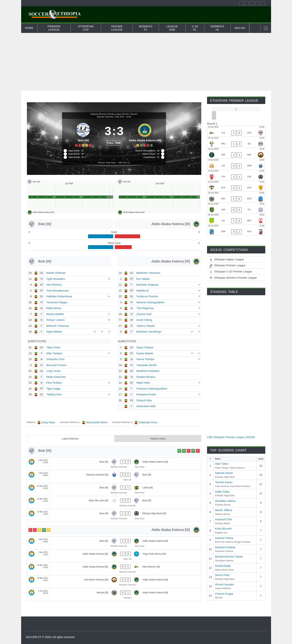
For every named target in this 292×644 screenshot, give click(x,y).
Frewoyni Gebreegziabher (152, 389)
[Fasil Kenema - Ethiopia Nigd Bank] (236, 175)
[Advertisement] (146, 62)
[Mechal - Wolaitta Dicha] (236, 197)
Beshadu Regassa (147, 285)
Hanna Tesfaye (145, 359)
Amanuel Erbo (224, 519)
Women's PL (146, 28)
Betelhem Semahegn (149, 332)
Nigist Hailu (143, 383)
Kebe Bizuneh (223, 529)
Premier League (54, 28)
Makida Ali (142, 291)
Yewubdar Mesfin (147, 365)
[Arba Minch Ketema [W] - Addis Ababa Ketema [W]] (114, 582)
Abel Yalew (222, 464)
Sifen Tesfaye (54, 353)
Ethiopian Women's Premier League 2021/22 (110, 114)
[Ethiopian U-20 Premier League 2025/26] (236, 272)
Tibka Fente (53, 347)
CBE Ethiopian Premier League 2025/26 (231, 437)
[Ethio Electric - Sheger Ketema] (236, 131)
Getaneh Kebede (225, 547)
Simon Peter (223, 575)
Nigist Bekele (54, 332)
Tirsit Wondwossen (58, 291)
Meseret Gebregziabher (150, 302)
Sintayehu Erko (55, 359)
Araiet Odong (144, 320)
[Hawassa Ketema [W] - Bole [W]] (114, 477)
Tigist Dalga (53, 389)
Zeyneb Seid (144, 314)
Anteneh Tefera (224, 538)
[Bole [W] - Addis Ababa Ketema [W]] (114, 464)
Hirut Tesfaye (54, 383)
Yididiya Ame (54, 394)
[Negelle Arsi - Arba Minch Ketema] (236, 153)
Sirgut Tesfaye (145, 347)
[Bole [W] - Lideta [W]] (114, 490)
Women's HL (218, 28)
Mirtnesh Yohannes (58, 326)
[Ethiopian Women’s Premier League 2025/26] (236, 278)
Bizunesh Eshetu (56, 365)
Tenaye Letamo (56, 320)
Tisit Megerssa (145, 308)
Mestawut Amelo (146, 394)
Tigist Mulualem (56, 279)
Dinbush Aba (144, 400)
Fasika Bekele (145, 353)
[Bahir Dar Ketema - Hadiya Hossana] (236, 230)
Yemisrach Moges (57, 302)
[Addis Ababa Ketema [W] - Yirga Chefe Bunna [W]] (114, 556)
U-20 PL (195, 28)
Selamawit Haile (146, 406)
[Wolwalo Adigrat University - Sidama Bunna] (236, 142)
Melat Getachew (56, 377)
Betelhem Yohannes (148, 273)
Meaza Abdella (55, 314)
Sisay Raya (48, 422)
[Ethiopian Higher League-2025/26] (236, 260)
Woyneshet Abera (97, 422)
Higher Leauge (117, 28)
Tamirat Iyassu (224, 482)
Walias (240, 28)
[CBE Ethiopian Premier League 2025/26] (236, 265)
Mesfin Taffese (224, 510)
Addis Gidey (222, 492)
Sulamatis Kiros (148, 422)
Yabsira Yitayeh (146, 326)
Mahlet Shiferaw (56, 273)
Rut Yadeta (143, 279)
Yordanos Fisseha (147, 296)
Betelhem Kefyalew (148, 371)
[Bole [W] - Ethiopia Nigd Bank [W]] (114, 515)
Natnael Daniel (224, 473)
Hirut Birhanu (54, 285)
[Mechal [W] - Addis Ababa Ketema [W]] (114, 595)
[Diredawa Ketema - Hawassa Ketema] (236, 164)
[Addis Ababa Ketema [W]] (145, 134)
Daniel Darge (223, 566)
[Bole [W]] (83, 134)
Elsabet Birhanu (146, 377)
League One (172, 28)
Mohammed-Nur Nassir (229, 557)
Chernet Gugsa (224, 594)
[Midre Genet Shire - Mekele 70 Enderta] (236, 219)
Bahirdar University (105, 117)
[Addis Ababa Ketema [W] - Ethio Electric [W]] (114, 569)
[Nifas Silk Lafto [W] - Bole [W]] (114, 502)
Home (29, 28)
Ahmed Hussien (225, 584)
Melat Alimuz (54, 308)
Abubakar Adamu (225, 501)
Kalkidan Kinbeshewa (59, 296)
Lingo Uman (54, 371)
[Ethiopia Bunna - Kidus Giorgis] (236, 186)
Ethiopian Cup (86, 28)
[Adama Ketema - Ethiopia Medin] (236, 208)
